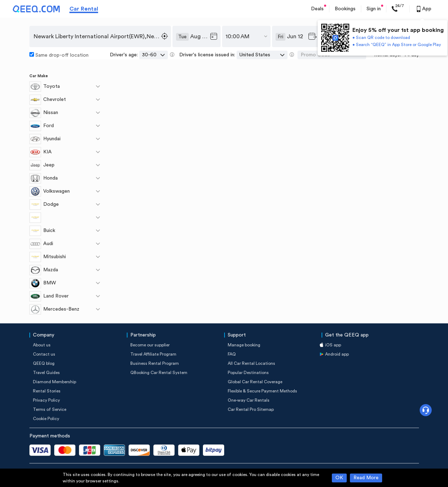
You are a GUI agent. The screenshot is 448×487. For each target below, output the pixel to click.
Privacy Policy (46, 400)
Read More (366, 478)
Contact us (44, 354)
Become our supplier (150, 345)
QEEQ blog (44, 363)
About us (42, 345)
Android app (337, 354)
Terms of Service (50, 409)
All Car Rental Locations (251, 363)
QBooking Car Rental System (159, 373)
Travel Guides (46, 373)
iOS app (333, 345)
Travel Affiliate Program (153, 354)
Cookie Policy (46, 419)
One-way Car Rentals (249, 400)
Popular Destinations (248, 373)
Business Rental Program (155, 363)
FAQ (232, 354)
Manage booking (244, 345)
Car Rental (84, 9)
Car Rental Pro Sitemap (251, 409)
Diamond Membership (55, 382)
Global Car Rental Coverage (255, 382)
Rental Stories (47, 391)
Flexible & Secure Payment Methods (262, 391)
